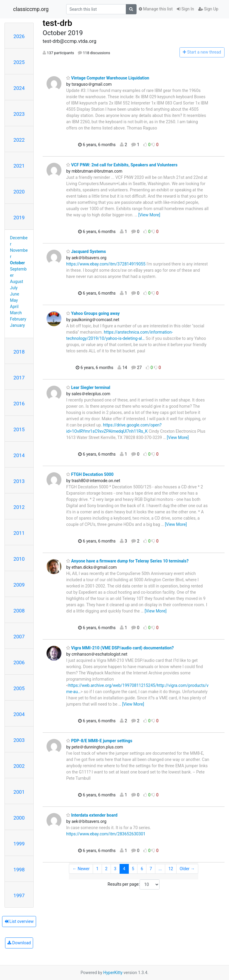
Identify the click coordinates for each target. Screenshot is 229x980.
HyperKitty (113, 973)
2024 (19, 88)
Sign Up (208, 9)
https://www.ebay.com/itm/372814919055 (106, 264)
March (16, 313)
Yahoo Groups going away (93, 313)
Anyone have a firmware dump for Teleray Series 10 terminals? (127, 561)
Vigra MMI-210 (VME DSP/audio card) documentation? (120, 648)
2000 (19, 818)
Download (19, 943)
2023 (19, 114)
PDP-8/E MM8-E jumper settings (99, 741)
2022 (19, 140)
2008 (19, 611)
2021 (19, 166)
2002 (19, 766)
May (14, 300)
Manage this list (156, 9)
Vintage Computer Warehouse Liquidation (108, 78)
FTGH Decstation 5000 (90, 474)
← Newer (81, 869)
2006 (19, 662)
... (160, 869)
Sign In (185, 9)
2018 (19, 352)
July (14, 288)
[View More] (149, 215)
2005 (19, 688)
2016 (19, 404)
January (18, 325)
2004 (19, 714)
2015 (19, 429)
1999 (19, 844)
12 (171, 869)
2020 (19, 192)
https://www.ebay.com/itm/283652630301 (106, 834)
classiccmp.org (31, 9)
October (18, 263)
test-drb (57, 23)
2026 (19, 36)
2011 (19, 533)
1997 (19, 895)
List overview (19, 921)
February (18, 319)
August (17, 282)
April (14, 307)
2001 (19, 792)
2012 (19, 507)
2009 (19, 585)
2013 (19, 481)
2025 (19, 62)
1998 (19, 870)
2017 (19, 378)
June (15, 294)
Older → (187, 869)
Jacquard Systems (86, 251)
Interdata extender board (92, 815)
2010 (19, 559)
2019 (19, 218)
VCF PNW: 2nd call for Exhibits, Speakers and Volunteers (122, 165)
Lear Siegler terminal (88, 387)
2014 (19, 455)
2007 (19, 637)
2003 (19, 740)
